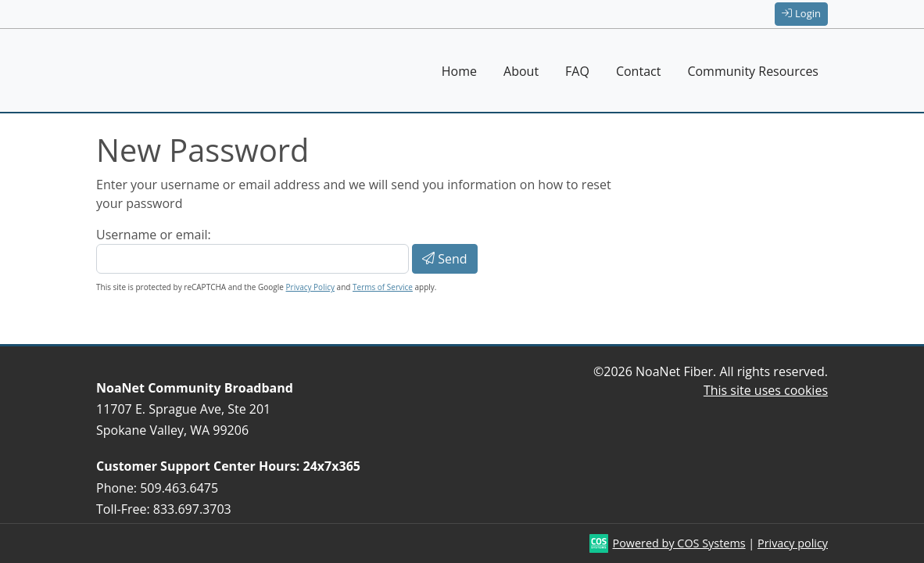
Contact (638, 71)
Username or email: (154, 235)
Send (445, 259)
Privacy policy (793, 543)
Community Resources (753, 71)
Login (801, 13)
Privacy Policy (310, 287)
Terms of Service (383, 287)
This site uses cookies (766, 390)
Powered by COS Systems (679, 543)
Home (459, 71)
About (521, 71)
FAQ (577, 71)
